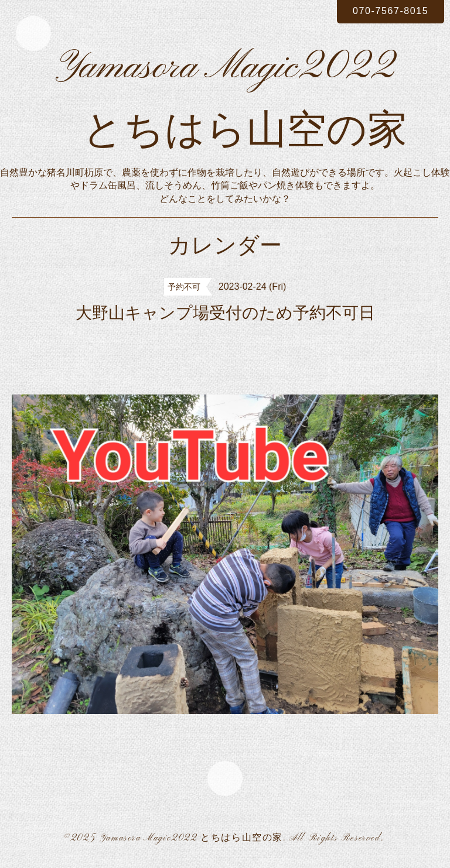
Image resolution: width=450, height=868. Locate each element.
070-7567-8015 (391, 11)
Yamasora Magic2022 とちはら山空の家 (191, 838)
